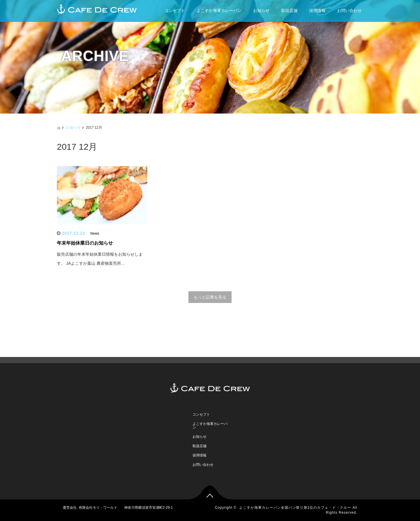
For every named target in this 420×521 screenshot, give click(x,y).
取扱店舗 (289, 11)
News (95, 234)
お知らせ (261, 11)
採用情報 (317, 11)
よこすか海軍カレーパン (219, 11)
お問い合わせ (349, 11)
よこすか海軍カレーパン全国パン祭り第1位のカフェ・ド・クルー (295, 508)
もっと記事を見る (210, 297)
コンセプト (175, 11)
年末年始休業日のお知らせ (85, 243)
